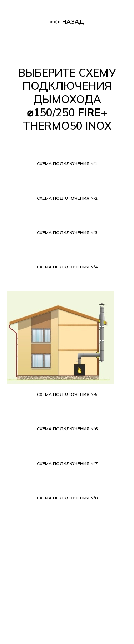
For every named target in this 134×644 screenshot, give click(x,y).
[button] (67, 164)
